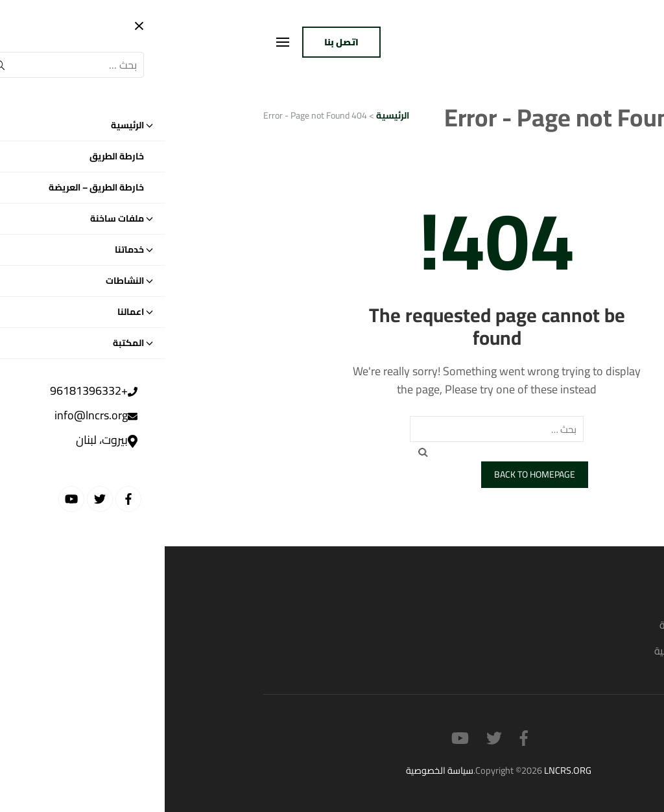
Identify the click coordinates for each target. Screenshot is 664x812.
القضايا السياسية (530, 625)
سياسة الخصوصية (275, 770)
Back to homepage (370, 474)
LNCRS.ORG (403, 770)
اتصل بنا (177, 42)
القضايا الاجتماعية (528, 651)
